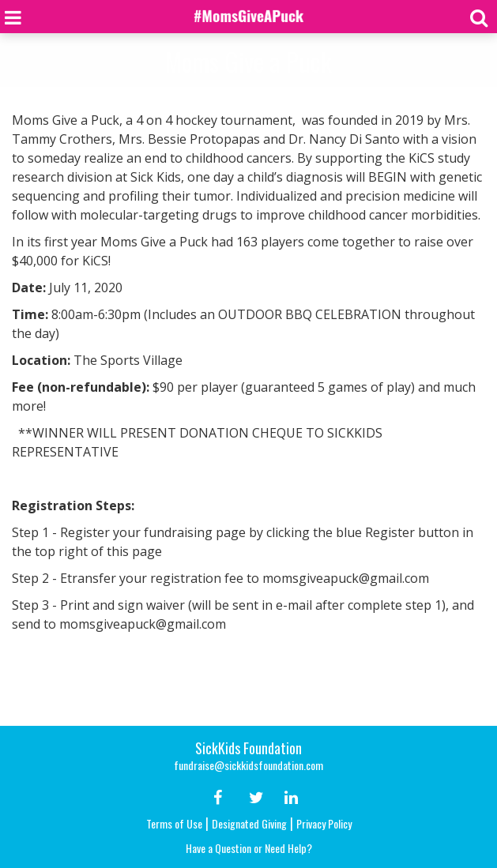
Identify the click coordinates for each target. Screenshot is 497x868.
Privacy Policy (324, 823)
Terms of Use (174, 823)
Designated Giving (249, 823)
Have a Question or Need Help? (249, 848)
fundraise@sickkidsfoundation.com (248, 765)
